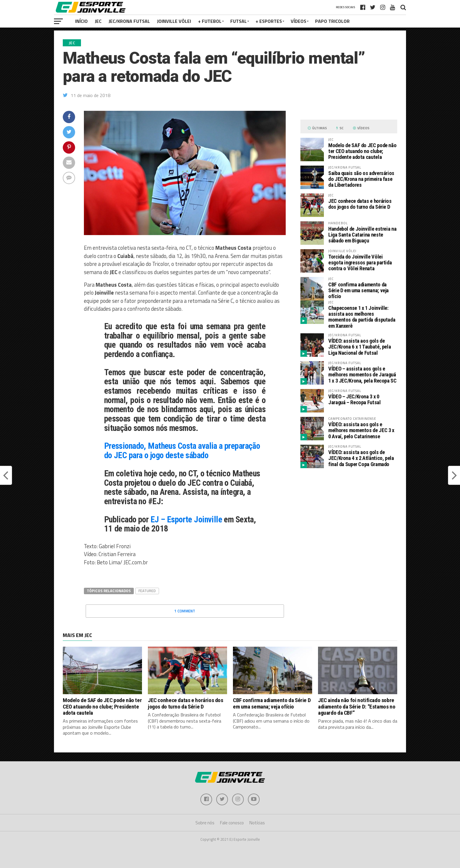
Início (81, 21)
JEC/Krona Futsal (129, 21)
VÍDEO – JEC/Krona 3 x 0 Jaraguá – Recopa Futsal (355, 399)
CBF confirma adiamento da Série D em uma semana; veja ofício (358, 290)
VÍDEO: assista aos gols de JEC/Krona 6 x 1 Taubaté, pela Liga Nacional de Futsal (360, 347)
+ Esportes (269, 21)
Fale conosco (232, 823)
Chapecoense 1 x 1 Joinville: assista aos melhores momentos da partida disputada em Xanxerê (362, 317)
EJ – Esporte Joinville (186, 519)
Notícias (257, 823)
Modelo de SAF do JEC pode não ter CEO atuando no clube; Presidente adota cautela (362, 151)
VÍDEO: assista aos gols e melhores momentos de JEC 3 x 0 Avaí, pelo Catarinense (361, 430)
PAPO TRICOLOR (332, 21)
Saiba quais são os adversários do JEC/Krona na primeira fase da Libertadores (361, 179)
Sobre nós (205, 823)
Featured (147, 591)
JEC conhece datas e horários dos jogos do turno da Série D (360, 204)
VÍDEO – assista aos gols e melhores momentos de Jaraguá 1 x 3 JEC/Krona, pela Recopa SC (362, 374)
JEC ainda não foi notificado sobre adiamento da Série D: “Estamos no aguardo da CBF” (357, 706)
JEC (98, 21)
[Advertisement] (349, 522)
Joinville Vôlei (174, 21)
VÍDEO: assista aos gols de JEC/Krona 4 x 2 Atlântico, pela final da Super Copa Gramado (361, 458)
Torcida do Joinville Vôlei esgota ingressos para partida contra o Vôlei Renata (360, 263)
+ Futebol (210, 21)
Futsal (239, 21)
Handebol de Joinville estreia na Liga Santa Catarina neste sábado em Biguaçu (362, 235)
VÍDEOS (299, 21)
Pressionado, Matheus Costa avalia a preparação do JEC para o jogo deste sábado (182, 451)
